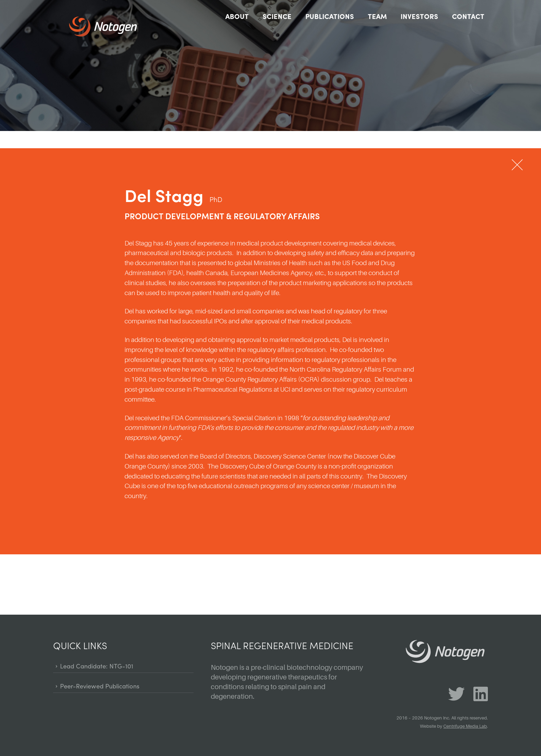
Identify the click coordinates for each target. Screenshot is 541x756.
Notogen (110, 27)
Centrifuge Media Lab (465, 726)
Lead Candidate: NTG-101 (97, 666)
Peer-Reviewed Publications (100, 686)
